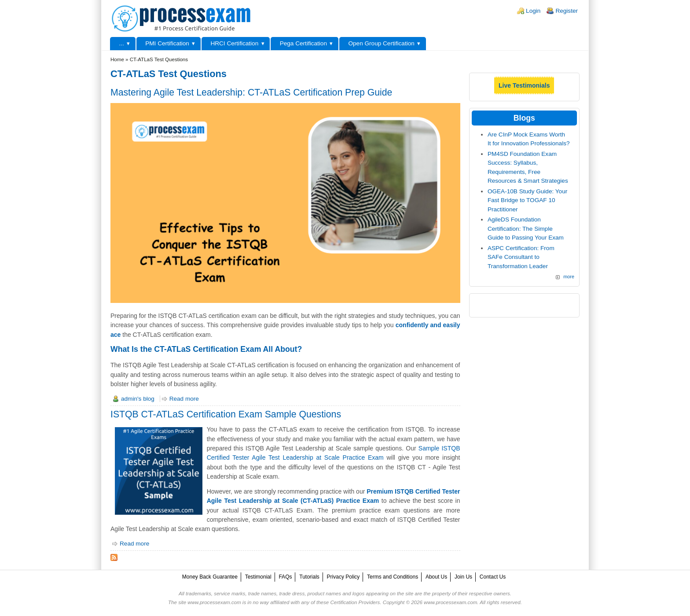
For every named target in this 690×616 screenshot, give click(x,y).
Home (117, 59)
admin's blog (138, 399)
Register (567, 11)
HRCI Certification (234, 43)
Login (533, 11)
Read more (184, 399)
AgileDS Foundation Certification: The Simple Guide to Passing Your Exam (526, 229)
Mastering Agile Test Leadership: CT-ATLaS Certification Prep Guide (251, 92)
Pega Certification (303, 43)
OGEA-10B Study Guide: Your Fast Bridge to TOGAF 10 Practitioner (527, 200)
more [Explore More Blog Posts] (569, 277)
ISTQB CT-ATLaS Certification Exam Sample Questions (226, 414)
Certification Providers (355, 602)
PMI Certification (167, 43)
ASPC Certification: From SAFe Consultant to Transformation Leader (521, 257)
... (121, 43)
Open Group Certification (381, 43)
